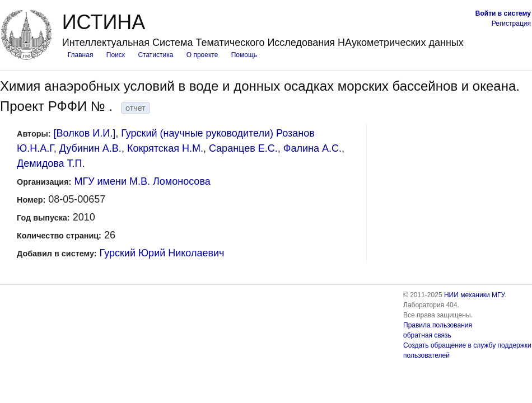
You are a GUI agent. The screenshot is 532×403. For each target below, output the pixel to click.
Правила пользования (438, 325)
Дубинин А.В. (90, 148)
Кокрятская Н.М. (165, 148)
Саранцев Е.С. (243, 148)
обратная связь (427, 335)
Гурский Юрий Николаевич (162, 253)
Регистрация (511, 24)
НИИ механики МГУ (474, 295)
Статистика (155, 55)
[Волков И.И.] (85, 133)
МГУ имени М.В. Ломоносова (142, 181)
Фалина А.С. (312, 148)
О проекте (202, 55)
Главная (81, 55)
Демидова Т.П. (51, 163)
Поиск (116, 55)
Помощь (244, 55)
